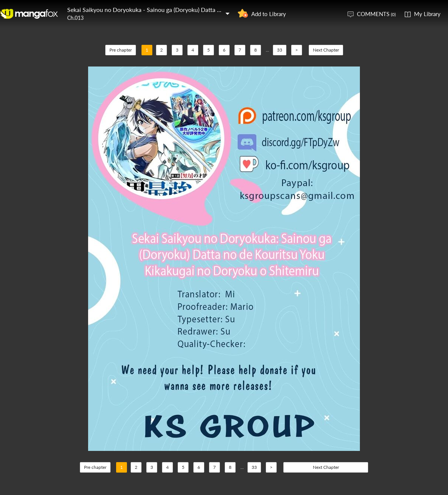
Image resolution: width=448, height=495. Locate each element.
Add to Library (269, 14)
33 (280, 50)
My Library (427, 14)
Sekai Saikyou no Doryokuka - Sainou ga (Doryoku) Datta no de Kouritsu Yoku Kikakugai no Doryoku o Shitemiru (214, 10)
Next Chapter (326, 50)
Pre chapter (121, 50)
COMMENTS (376, 14)
